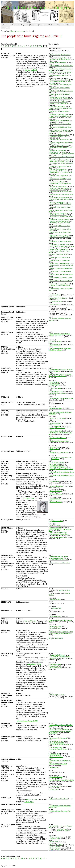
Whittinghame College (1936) (27, 721)
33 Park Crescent (55, 848)
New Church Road (64, 590)
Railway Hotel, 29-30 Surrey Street (60, 72)
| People (23, 25)
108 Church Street (55, 755)
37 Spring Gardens (55, 786)
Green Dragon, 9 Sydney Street (59, 198)
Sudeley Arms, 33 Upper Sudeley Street (62, 246)
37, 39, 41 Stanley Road (57, 463)
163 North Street (55, 447)
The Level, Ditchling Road (57, 655)
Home (13, 31)
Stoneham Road (62, 829)
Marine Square (54, 658)
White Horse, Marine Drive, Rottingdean (62, 157)
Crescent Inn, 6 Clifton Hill (57, 107)
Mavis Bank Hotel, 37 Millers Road (60, 55)
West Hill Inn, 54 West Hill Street (59, 245)
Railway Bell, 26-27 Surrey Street (60, 257)
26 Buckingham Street (56, 845)
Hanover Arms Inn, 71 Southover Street (61, 195)
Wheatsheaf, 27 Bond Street (58, 102)
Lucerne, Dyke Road (56, 431)
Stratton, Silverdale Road (57, 428)
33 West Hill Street (55, 342)
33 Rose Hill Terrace (56, 502)
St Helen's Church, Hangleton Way (60, 811)
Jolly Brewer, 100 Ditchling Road (59, 111)
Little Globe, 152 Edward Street (59, 213)
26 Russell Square (55, 668)
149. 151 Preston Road (57, 466)
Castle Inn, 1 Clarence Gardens (59, 188)
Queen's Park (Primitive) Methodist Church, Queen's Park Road (60, 375)
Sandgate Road (62, 58)
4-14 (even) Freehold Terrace (58, 749)
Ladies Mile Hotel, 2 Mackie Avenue (60, 207)
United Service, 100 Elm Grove (59, 235)
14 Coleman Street (55, 295)
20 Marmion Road (66, 457)
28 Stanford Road (55, 628)
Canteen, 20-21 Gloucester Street (60, 286)
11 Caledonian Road (56, 301)
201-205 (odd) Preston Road (58, 532)
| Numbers (42, 25)
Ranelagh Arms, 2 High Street (59, 176)
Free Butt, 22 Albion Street (58, 187)
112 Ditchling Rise (55, 388)
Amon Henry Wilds (34, 664)
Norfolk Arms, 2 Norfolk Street (59, 221)
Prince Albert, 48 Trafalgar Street (59, 135)
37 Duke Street (54, 382)
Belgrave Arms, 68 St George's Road (61, 147)
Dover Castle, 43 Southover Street (60, 226)
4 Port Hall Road (55, 426)
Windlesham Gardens (64, 831)
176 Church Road (55, 457)
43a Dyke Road (54, 449)
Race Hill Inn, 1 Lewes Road (58, 136)
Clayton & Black (30, 621)
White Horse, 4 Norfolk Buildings (59, 220)
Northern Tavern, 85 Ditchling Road (60, 179)
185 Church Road (55, 600)
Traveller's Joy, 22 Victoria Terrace (60, 60)
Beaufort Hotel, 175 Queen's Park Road (62, 154)
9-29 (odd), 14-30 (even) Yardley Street (61, 469)
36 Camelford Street (56, 491)
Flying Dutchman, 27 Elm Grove (59, 130)
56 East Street (54, 842)
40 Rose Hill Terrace (56, 494)
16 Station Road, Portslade (58, 393)
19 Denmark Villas (55, 616)
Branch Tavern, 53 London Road (59, 160)
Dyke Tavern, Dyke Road (57, 151)
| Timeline (5, 28)
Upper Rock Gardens (56, 777)
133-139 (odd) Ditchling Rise (58, 467)
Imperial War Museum (56, 638)
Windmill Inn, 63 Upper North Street (60, 242)
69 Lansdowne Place (56, 408)
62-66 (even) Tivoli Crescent (58, 738)
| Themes (69, 25)
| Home (4, 25)
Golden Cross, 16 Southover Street (60, 237)
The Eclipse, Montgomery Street (59, 441)
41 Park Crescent (55, 846)
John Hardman (31, 800)
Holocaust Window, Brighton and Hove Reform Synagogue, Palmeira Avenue (61, 633)
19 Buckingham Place (56, 486)
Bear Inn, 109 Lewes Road (58, 190)
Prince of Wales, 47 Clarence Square (61, 278)
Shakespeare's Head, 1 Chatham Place (61, 265)
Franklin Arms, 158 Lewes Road (59, 249)
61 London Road (55, 384)
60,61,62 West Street (67, 780)
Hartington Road (31, 70)
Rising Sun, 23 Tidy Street (57, 152)
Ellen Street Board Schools (58, 438)
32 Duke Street (54, 481)
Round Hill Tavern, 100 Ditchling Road (61, 199)
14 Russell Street (55, 780)
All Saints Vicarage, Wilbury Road (60, 563)
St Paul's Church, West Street (59, 799)
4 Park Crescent (54, 850)
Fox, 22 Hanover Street (57, 182)
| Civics (32, 25)
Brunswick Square (55, 664)
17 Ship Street (54, 385)
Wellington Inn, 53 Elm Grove (58, 171)
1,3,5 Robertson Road (56, 521)
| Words (50, 25)
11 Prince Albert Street (56, 757)
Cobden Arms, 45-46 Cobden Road (60, 232)
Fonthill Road (55, 459)
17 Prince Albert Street (56, 837)
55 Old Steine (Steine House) (58, 764)
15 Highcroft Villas (55, 345)
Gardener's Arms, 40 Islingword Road (61, 268)
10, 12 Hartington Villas (57, 743)
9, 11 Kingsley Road (56, 747)
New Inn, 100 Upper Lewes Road (60, 99)
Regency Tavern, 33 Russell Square (60, 204)
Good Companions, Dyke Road (59, 75)
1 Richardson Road (55, 608)
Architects (20, 31)
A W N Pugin (29, 802)
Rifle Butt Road (29, 498)
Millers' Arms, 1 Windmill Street (59, 162)
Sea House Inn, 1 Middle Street (59, 103)
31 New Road (54, 789)
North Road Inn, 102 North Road (59, 140)
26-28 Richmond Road (56, 741)
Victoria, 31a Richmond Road (58, 97)
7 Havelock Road (55, 754)
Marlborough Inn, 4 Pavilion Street (60, 223)
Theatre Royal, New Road (57, 695)
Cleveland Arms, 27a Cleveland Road (61, 281)
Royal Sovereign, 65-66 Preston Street (61, 143)
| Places (13, 25)
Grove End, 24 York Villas (57, 418)
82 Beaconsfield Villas (56, 392)
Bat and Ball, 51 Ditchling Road (59, 284)
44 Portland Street (55, 526)
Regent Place (54, 666)
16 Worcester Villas (55, 627)
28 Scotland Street (55, 423)
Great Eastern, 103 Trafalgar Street (60, 184)
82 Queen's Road (55, 839)
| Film (58, 25)
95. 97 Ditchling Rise (56, 464)
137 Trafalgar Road (55, 499)
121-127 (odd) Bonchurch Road (59, 744)
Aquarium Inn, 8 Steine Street (58, 254)
